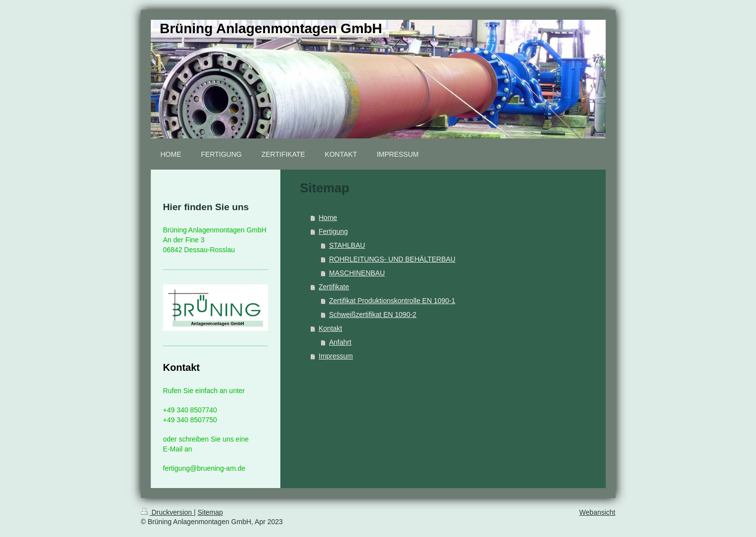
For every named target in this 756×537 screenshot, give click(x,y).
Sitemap (210, 512)
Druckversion (167, 512)
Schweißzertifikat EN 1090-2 (373, 314)
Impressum (336, 356)
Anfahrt (340, 342)
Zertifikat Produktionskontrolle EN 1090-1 (392, 301)
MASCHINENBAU (357, 273)
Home (328, 218)
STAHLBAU (347, 245)
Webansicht (598, 512)
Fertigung (334, 231)
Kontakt (331, 328)
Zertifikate (334, 287)
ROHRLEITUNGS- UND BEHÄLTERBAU (393, 259)
